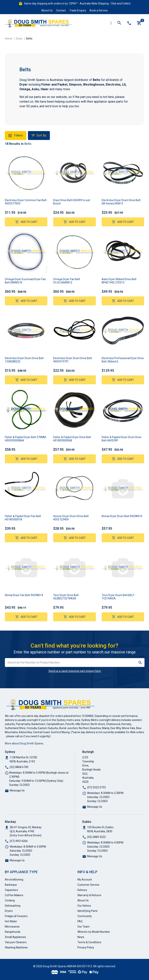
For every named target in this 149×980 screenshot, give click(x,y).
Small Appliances (15, 937)
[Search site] (140, 662)
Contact (61, 10)
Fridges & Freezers (16, 916)
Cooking (10, 900)
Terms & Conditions (89, 942)
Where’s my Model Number (94, 932)
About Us (47, 10)
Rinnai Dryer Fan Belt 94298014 (24, 595)
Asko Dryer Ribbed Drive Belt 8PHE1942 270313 (119, 281)
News (81, 937)
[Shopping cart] (139, 23)
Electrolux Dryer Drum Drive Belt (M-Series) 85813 (121, 202)
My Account (85, 880)
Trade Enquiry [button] (78, 10)
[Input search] (71, 662)
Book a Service (99, 10)
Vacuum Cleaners (16, 942)
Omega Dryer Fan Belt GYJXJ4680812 (67, 281)
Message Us (17, 790)
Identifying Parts (87, 911)
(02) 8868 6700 (19, 767)
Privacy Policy (86, 947)
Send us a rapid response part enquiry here (75, 671)
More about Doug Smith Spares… (25, 743)
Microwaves (12, 927)
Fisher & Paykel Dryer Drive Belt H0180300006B (72, 439)
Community (85, 916)
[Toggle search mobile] (119, 23)
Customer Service (88, 885)
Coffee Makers (14, 895)
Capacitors (11, 890)
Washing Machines (16, 947)
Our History (84, 906)
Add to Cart (26, 222)
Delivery (82, 890)
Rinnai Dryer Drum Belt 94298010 (122, 516)
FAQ (80, 921)
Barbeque (11, 885)
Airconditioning (14, 880)
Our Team (84, 927)
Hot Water (11, 921)
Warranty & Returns (89, 895)
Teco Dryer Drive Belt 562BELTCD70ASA (66, 597)
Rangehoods (13, 932)
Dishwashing (13, 906)
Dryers (9, 911)
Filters (16, 136)
